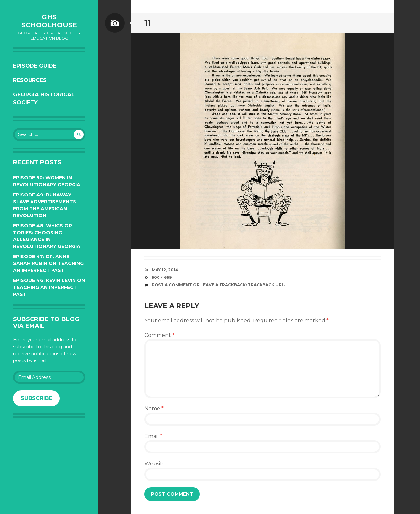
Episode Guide (35, 66)
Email (153, 436)
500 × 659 (162, 277)
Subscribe (36, 398)
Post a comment (172, 285)
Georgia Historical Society (44, 99)
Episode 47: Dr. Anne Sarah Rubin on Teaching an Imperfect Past (48, 263)
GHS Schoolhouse (49, 21)
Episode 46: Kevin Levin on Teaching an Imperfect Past (49, 287)
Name (154, 409)
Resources (30, 80)
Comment (159, 335)
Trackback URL (266, 285)
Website (155, 464)
